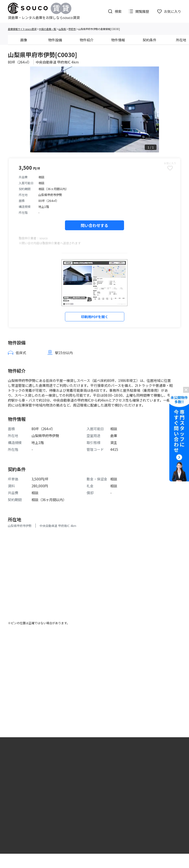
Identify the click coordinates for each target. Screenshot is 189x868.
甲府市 (72, 29)
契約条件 (150, 40)
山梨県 (62, 29)
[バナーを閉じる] (186, 390)
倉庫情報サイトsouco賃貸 (22, 29)
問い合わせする (94, 225)
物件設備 (55, 40)
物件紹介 (87, 40)
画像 (24, 40)
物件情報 (118, 40)
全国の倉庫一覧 (47, 29)
